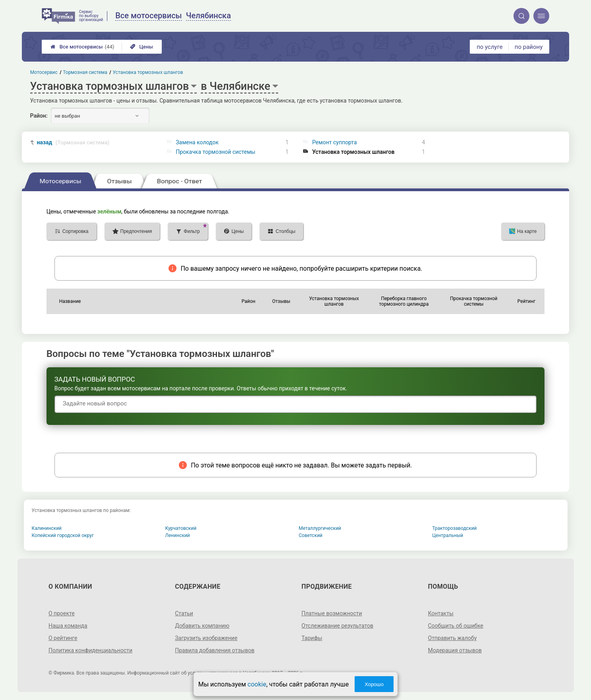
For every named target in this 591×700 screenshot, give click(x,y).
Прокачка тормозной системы (215, 152)
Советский (311, 535)
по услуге (490, 47)
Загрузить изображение (206, 638)
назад (73, 143)
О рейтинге (63, 638)
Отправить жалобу (452, 638)
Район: (39, 116)
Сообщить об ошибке (456, 626)
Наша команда (68, 626)
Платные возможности (332, 613)
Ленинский (178, 535)
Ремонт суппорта (334, 142)
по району (529, 47)
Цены (141, 47)
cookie (257, 684)
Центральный (448, 535)
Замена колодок (197, 142)
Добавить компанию (202, 626)
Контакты (441, 613)
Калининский (47, 528)
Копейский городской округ (63, 535)
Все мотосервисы (82, 47)
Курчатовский (181, 528)
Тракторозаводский (455, 528)
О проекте (62, 613)
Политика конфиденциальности (90, 650)
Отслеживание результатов (338, 626)
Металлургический (320, 528)
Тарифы (312, 638)
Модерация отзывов (455, 650)
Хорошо (374, 684)
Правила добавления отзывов (215, 650)
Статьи (184, 613)
